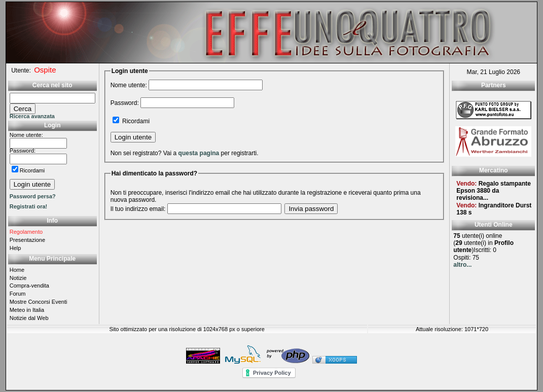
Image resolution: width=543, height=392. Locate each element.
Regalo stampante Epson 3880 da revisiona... (494, 191)
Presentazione (27, 240)
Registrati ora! (29, 206)
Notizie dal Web (29, 318)
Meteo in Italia (27, 310)
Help (15, 248)
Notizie (18, 278)
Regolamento (26, 232)
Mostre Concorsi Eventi (39, 302)
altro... (462, 265)
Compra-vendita (29, 286)
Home (17, 270)
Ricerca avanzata (32, 116)
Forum (18, 294)
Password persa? (33, 196)
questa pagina (199, 153)
